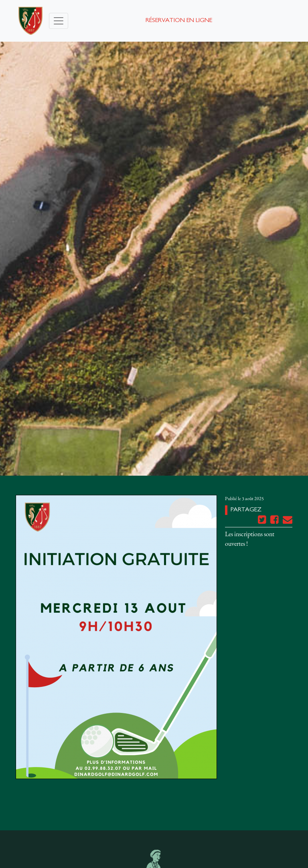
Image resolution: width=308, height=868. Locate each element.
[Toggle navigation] (59, 21)
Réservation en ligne (179, 21)
